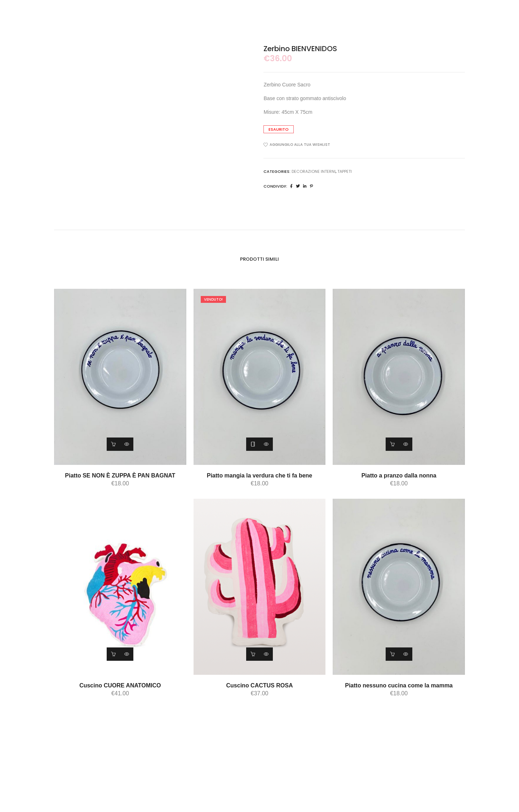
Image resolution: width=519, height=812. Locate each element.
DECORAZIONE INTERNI (314, 171)
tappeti (345, 171)
